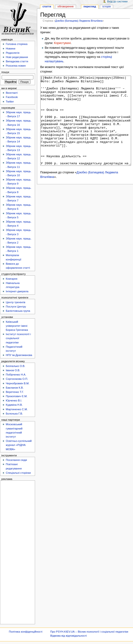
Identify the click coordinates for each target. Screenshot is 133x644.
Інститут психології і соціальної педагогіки (18, 338)
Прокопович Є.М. (17, 396)
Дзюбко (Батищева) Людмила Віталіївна (79, 21)
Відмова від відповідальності (69, 636)
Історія (107, 6)
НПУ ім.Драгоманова (19, 355)
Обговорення (65, 6)
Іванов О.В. (13, 370)
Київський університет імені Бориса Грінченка (17, 326)
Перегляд (90, 6)
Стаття (47, 6)
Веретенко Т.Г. (15, 392)
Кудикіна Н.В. (14, 405)
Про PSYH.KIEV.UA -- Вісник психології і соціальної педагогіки (89, 632)
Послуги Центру (16, 307)
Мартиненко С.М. (17, 409)
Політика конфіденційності (26, 632)
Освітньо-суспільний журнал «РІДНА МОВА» (19, 445)
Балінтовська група (18, 311)
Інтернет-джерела (17, 291)
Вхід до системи (118, 1)
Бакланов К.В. (15, 388)
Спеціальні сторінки (18, 473)
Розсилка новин (16, 66)
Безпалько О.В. (15, 366)
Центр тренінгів (15, 302)
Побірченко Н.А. (16, 375)
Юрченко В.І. (14, 400)
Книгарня (12, 279)
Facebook (12, 97)
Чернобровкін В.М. (18, 383)
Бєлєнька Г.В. (14, 414)
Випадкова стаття (17, 61)
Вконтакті (12, 93)
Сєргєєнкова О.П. (17, 379)
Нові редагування (17, 57)
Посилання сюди (16, 460)
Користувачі (62, 43)
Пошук (5, 72)
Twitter (10, 102)
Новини (10, 49)
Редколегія (13, 53)
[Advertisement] (16, 552)
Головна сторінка (17, 44)
